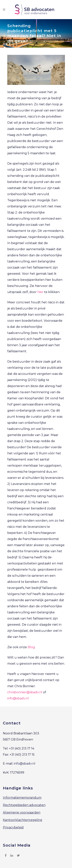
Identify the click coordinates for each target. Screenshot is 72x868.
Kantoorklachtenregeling (23, 820)
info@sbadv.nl (18, 698)
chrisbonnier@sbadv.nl (25, 692)
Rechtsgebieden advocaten (24, 805)
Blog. (32, 647)
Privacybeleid (13, 827)
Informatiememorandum (22, 798)
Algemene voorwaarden (22, 812)
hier (40, 292)
